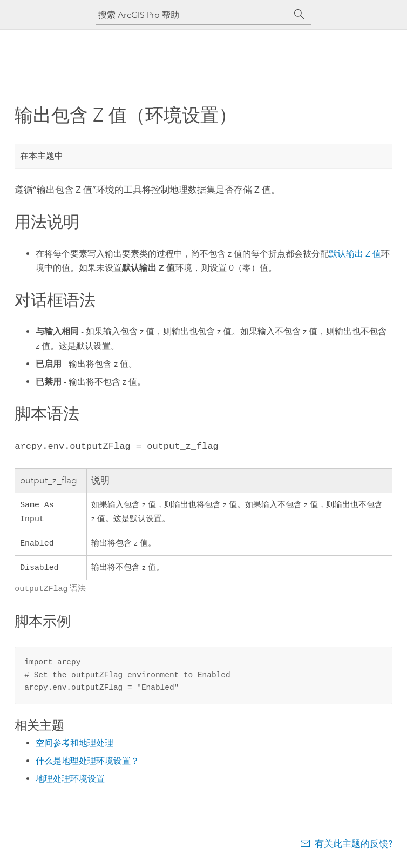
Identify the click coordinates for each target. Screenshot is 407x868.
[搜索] (300, 15)
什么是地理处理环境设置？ (87, 764)
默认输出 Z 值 (355, 254)
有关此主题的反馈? (354, 847)
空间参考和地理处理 (74, 746)
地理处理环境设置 (70, 782)
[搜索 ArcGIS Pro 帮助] (193, 15)
